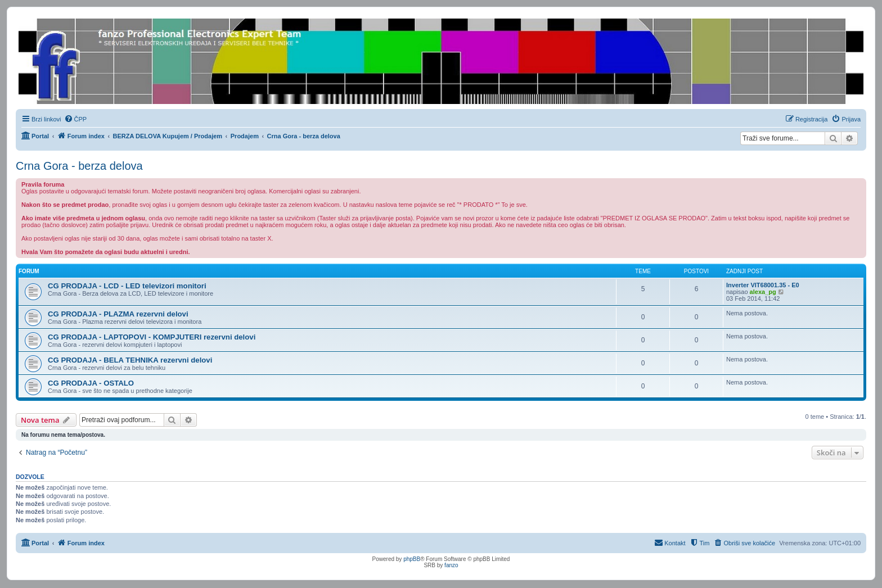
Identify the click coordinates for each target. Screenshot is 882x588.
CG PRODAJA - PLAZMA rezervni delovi (118, 314)
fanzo (451, 565)
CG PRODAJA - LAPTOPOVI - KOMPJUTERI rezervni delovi (152, 337)
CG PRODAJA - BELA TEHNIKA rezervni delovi (130, 360)
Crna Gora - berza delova (79, 166)
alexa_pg (763, 292)
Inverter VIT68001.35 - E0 (763, 285)
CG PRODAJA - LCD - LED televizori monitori (127, 286)
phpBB (412, 559)
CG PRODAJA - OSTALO (91, 383)
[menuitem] (76, 119)
